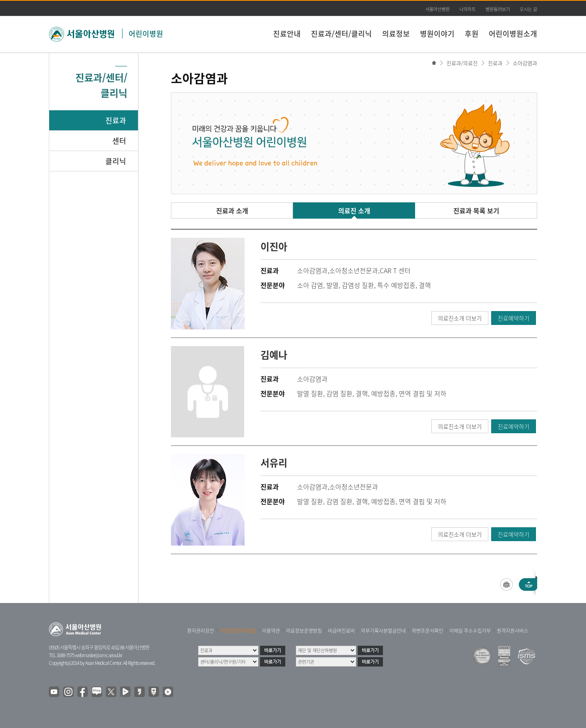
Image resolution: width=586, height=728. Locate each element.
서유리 (274, 463)
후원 (472, 34)
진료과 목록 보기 (476, 211)
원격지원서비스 (513, 631)
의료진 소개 (354, 211)
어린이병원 (146, 34)
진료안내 (287, 34)
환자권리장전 (201, 631)
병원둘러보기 (498, 9)
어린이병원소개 (513, 34)
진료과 (116, 120)
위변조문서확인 (427, 631)
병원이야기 (437, 34)
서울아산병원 (437, 9)
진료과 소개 (232, 211)
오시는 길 (528, 9)
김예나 (274, 355)
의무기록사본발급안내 (383, 631)
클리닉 (116, 161)
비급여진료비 (341, 631)
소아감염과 (525, 63)
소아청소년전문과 (354, 270)
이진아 (274, 246)
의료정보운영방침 (304, 631)
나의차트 (468, 9)
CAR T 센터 (395, 270)
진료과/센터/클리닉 (341, 34)
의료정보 (396, 34)
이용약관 (271, 631)
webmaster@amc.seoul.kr (98, 655)
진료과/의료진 (462, 63)
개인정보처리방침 (238, 631)
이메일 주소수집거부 (470, 631)
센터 (119, 141)
